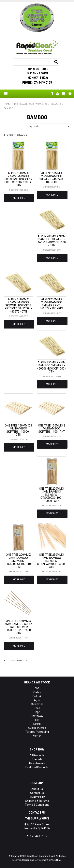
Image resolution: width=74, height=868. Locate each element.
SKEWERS (56, 104)
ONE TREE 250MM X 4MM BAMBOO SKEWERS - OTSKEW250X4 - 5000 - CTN (52, 561)
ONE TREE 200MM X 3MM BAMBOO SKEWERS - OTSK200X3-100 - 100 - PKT (18, 561)
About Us (37, 789)
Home (7, 104)
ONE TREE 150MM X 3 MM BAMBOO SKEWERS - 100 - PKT (52, 429)
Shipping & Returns (37, 801)
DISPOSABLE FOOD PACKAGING (30, 104)
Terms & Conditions (37, 805)
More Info (19, 198)
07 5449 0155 (37, 836)
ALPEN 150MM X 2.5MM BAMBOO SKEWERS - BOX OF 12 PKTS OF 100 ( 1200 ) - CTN (18, 179)
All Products (37, 755)
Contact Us (37, 793)
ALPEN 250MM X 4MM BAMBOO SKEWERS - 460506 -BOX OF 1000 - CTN (52, 367)
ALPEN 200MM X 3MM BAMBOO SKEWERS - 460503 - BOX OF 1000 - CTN (52, 241)
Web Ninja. (57, 860)
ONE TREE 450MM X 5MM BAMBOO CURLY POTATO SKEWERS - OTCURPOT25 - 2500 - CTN (18, 627)
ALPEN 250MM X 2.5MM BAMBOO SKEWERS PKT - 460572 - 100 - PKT (52, 304)
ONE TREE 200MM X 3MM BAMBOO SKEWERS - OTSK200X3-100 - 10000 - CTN (52, 495)
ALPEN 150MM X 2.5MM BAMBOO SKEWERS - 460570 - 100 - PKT (52, 178)
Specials (37, 759)
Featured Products (37, 767)
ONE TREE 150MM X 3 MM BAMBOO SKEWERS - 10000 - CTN (18, 430)
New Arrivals (37, 763)
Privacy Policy (37, 797)
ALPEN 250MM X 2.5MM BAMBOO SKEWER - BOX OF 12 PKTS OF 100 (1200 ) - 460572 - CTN (18, 305)
